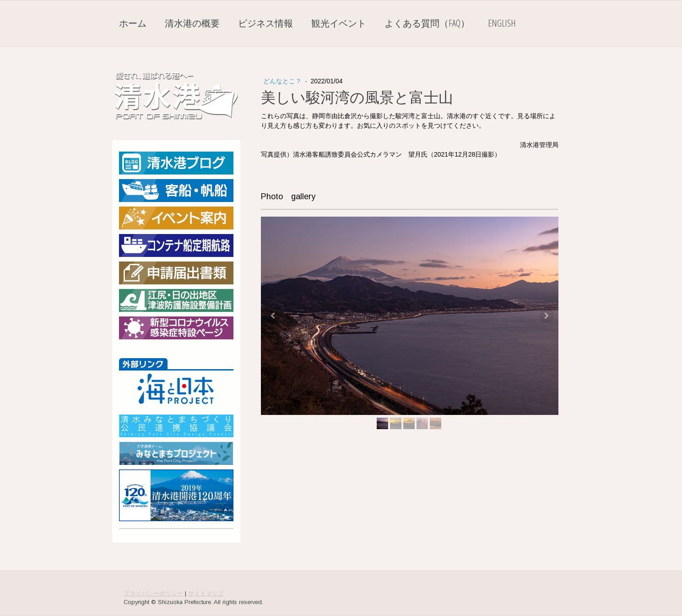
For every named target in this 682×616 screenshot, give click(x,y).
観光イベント (339, 23)
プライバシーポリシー (153, 593)
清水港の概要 (192, 23)
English (502, 23)
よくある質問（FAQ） (427, 23)
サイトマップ (206, 593)
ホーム (133, 23)
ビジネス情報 (265, 23)
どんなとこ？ (283, 81)
